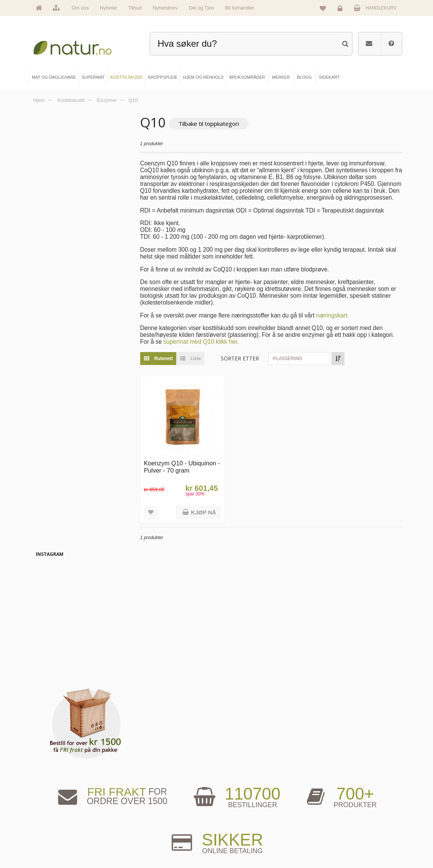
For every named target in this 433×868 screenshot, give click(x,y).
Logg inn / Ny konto (335, 792)
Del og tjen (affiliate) (249, 830)
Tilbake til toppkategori (224, 124)
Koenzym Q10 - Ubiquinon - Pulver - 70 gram (191, 472)
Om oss (80, 8)
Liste (204, 366)
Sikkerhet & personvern (339, 843)
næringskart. (348, 323)
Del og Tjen (201, 8)
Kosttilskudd (148, 817)
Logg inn (341, 10)
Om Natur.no (56, 805)
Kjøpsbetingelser (333, 830)
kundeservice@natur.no (216, 743)
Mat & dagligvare (153, 792)
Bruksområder (243, 805)
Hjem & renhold (151, 843)
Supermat (146, 805)
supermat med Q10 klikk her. (241, 349)
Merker (51, 817)
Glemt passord (331, 805)
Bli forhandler (240, 8)
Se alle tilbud (56, 843)
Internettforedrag (246, 817)
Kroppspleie (148, 830)
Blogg (235, 792)
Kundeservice (330, 817)
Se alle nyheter (58, 830)
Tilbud (135, 8)
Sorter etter (255, 366)
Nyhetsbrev (165, 8)
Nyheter (109, 8)
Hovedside (54, 792)
